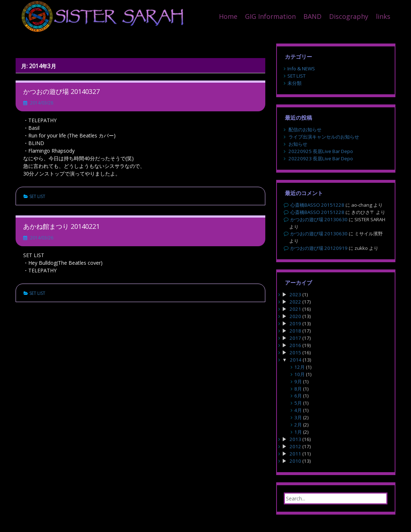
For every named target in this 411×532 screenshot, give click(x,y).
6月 (298, 396)
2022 (295, 302)
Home (228, 16)
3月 (298, 417)
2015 (295, 352)
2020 (295, 316)
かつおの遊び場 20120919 (319, 248)
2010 (295, 461)
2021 (295, 309)
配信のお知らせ (305, 129)
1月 (298, 432)
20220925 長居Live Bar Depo (321, 151)
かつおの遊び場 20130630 (319, 219)
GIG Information (270, 16)
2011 (295, 454)
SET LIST (37, 196)
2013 (295, 439)
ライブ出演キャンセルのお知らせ (324, 137)
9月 (298, 382)
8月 (298, 389)
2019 (295, 323)
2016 (295, 345)
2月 (298, 425)
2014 (296, 360)
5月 (298, 403)
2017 (295, 338)
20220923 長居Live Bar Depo (321, 158)
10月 (300, 374)
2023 (295, 294)
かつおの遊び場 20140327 (61, 91)
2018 (295, 331)
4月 (298, 410)
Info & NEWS (301, 69)
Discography (349, 16)
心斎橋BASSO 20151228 (317, 205)
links (383, 16)
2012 (295, 446)
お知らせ (298, 144)
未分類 (294, 83)
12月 (300, 367)
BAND (312, 16)
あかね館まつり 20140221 (61, 226)
